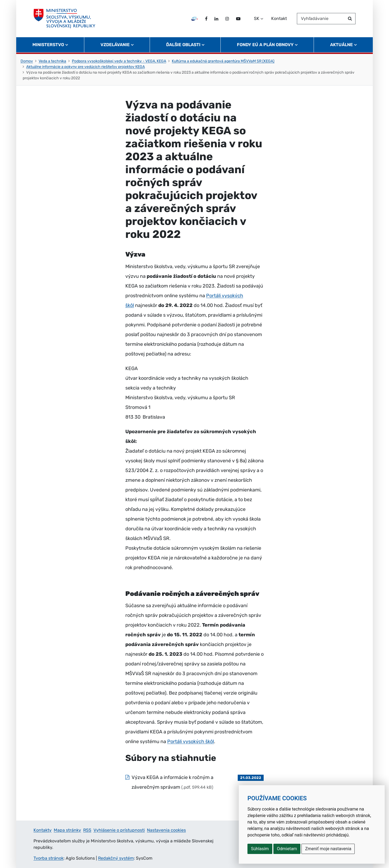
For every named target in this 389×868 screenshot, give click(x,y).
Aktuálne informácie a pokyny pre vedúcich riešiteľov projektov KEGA (85, 67)
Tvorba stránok (48, 858)
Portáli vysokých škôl (191, 741)
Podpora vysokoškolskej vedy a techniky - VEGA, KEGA (119, 61)
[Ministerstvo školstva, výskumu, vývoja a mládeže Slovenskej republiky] (64, 19)
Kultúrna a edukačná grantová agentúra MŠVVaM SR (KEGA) (223, 61)
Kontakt (279, 18)
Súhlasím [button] (260, 849)
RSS (87, 830)
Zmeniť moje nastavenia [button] (328, 849)
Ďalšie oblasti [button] (183, 45)
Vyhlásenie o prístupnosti (119, 830)
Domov (27, 61)
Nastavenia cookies (166, 830)
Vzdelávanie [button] (115, 45)
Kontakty (43, 830)
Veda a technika (52, 61)
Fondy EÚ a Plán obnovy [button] (265, 45)
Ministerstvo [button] (48, 45)
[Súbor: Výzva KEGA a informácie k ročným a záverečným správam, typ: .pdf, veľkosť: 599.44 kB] (194, 782)
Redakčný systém (116, 858)
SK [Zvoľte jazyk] (257, 18)
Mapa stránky (67, 830)
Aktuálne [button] (341, 45)
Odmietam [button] (287, 849)
